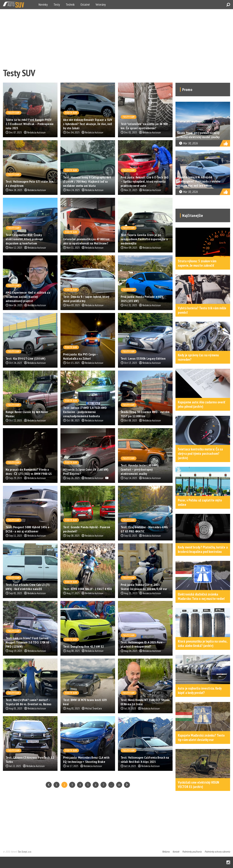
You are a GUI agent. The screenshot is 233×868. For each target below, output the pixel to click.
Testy (57, 4)
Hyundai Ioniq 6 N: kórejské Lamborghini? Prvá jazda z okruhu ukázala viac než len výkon (199, 181)
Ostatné (85, 4)
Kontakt (176, 852)
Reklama (166, 852)
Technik (70, 4)
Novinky (43, 4)
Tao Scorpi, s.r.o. (24, 852)
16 (119, 785)
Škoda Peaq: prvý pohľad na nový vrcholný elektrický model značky (198, 135)
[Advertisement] (112, 38)
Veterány (101, 4)
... (111, 785)
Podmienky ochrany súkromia (217, 852)
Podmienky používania (192, 852)
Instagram (228, 862)
